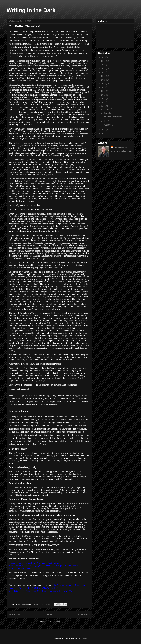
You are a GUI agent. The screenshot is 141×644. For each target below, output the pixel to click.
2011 (104, 133)
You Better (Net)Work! (25, 26)
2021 (104, 76)
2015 (104, 99)
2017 (104, 91)
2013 (104, 106)
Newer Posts (15, 615)
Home (50, 615)
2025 (104, 61)
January (107, 125)
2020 (104, 80)
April (106, 121)
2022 (104, 72)
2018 (104, 87)
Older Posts (84, 615)
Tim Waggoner (120, 147)
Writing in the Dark (31, 10)
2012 (104, 130)
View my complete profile (122, 151)
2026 (104, 57)
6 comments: (45, 604)
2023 (104, 69)
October (107, 109)
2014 (104, 102)
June (106, 113)
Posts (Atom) (55, 622)
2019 (104, 84)
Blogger (84, 638)
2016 (104, 95)
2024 (104, 65)
